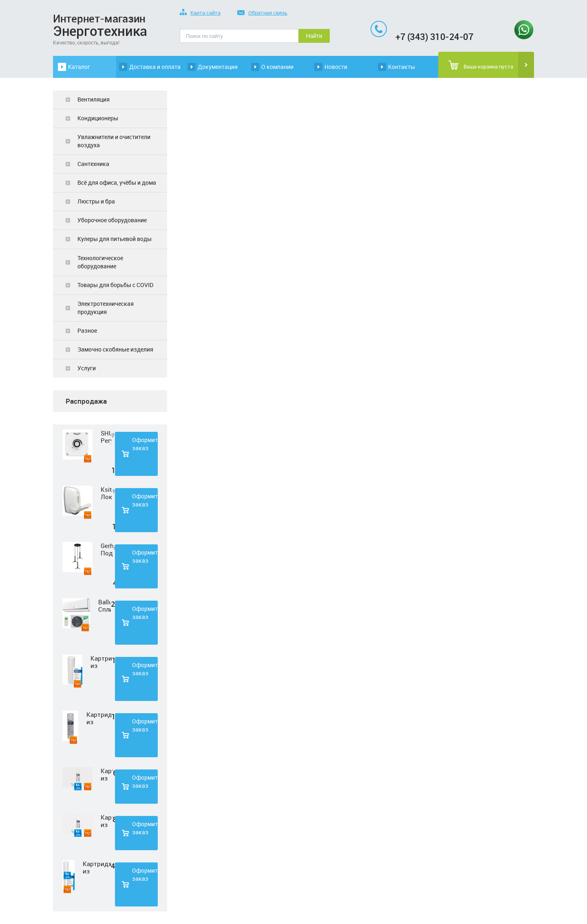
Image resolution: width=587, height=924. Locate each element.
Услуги (87, 368)
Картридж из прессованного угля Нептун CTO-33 (107, 821)
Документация (218, 67)
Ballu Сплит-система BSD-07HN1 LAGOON (105, 606)
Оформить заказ (145, 444)
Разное (87, 330)
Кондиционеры (98, 118)
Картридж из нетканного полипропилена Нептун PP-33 (107, 774)
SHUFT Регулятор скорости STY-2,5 (106, 437)
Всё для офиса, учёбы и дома (117, 182)
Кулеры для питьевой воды (115, 239)
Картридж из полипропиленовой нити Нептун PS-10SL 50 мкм (99, 718)
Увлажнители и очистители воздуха (114, 141)
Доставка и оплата (155, 67)
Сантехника (93, 164)
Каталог (79, 67)
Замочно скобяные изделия (115, 349)
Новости (336, 67)
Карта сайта (200, 13)
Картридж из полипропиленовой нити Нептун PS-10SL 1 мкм (101, 662)
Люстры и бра (96, 201)
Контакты (402, 67)
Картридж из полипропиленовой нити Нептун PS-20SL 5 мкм (97, 867)
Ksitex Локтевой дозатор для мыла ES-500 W (106, 493)
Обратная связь (262, 13)
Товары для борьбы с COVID (115, 285)
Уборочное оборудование (112, 220)
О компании (277, 67)
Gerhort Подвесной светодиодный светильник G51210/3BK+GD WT (107, 549)
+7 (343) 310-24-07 (434, 36)
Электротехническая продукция (106, 308)
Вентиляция (94, 99)
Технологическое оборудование (100, 262)
